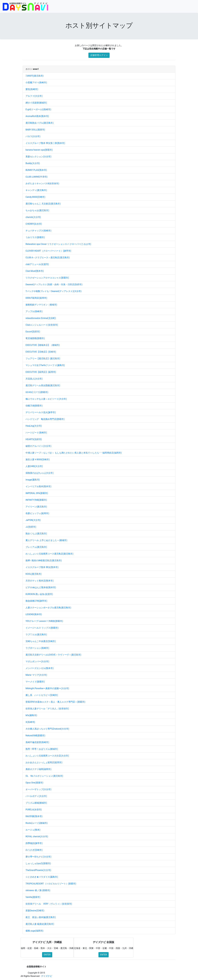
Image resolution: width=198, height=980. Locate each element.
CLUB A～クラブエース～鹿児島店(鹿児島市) (48, 258)
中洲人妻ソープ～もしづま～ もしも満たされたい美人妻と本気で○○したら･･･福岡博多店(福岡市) (74, 453)
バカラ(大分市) (33, 136)
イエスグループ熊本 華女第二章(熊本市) (45, 143)
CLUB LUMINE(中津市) (37, 177)
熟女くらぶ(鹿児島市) (36, 534)
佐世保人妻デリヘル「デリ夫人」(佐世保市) (47, 709)
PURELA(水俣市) (34, 810)
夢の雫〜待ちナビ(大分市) (38, 857)
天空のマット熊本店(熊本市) (40, 581)
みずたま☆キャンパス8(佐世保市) (42, 183)
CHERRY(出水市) (34, 224)
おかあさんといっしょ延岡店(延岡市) (44, 762)
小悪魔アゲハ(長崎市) (36, 83)
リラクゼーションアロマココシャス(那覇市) (47, 278)
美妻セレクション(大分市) (38, 157)
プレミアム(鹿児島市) (36, 547)
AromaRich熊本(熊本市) (37, 116)
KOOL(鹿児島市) (33, 574)
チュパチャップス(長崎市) (38, 231)
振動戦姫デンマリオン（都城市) (41, 305)
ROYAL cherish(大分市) (37, 836)
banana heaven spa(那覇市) (39, 150)
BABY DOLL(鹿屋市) (35, 130)
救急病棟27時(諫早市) (36, 601)
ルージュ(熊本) (33, 830)
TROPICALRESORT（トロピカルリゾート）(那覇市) (51, 884)
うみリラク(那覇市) (35, 237)
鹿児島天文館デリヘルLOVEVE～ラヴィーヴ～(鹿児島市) (53, 655)
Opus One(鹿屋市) (34, 783)
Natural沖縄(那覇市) (35, 736)
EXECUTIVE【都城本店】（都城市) (43, 345)
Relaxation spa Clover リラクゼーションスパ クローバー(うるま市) (58, 244)
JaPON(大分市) (33, 520)
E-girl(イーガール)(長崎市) (38, 109)
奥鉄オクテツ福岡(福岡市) (38, 769)
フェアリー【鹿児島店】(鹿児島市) (43, 359)
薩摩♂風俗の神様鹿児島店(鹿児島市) (44, 560)
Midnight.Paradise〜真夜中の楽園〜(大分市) (47, 688)
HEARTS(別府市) (34, 439)
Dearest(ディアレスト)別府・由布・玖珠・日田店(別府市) (54, 284)
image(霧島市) (33, 480)
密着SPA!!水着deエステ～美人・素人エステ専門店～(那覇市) (55, 702)
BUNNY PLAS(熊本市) (36, 170)
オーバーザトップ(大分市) (38, 789)
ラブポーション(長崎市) (37, 648)
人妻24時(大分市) (34, 466)
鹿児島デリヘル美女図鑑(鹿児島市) (43, 385)
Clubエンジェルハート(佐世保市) (42, 325)
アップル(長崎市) (34, 311)
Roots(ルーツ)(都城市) (37, 823)
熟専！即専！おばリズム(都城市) (42, 749)
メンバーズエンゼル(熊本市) (40, 668)
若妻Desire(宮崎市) (35, 911)
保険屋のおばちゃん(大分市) (40, 473)
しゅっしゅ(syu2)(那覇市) (38, 863)
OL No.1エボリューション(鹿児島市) (44, 776)
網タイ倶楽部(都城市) (36, 103)
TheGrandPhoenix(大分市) (38, 870)
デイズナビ (47, 976)
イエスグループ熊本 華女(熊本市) (42, 567)
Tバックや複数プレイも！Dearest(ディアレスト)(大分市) (54, 291)
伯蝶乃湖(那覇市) (34, 406)
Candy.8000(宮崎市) (35, 197)
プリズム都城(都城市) (36, 803)
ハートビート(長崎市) (36, 433)
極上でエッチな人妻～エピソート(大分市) (46, 399)
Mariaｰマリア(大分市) (36, 675)
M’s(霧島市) (31, 715)
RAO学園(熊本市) (34, 816)
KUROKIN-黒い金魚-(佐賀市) (39, 594)
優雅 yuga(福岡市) (34, 931)
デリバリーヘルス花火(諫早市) (41, 412)
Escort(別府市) (33, 332)
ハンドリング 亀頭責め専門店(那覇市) (45, 419)
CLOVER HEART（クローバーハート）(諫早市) (48, 251)
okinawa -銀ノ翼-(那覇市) (38, 890)
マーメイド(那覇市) (35, 682)
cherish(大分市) (33, 217)
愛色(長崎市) (32, 89)
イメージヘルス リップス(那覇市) (42, 628)
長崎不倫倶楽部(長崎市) (37, 742)
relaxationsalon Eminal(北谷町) (41, 318)
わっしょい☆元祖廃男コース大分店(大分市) (47, 756)
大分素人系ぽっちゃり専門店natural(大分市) (47, 729)
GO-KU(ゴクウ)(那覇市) (37, 392)
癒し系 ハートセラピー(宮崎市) (42, 695)
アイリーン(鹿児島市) (36, 507)
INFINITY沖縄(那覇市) (36, 500)
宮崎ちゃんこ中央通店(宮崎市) (41, 641)
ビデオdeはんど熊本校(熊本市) (41, 587)
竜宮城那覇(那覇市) (35, 338)
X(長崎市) (30, 722)
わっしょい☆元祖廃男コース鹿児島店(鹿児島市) (49, 554)
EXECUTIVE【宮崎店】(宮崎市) (41, 352)
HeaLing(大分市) (34, 426)
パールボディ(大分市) (36, 796)
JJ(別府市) (31, 527)
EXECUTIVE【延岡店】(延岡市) (41, 372)
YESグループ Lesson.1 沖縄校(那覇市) (44, 621)
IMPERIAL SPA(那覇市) (37, 493)
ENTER (47, 955)
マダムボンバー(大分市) (37, 661)
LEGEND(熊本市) (34, 614)
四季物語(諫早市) (34, 843)
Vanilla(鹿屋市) (33, 897)
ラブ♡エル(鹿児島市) (36, 635)
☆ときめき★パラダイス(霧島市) (42, 877)
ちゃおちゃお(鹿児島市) (37, 210)
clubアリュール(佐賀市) (37, 264)
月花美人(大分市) (34, 379)
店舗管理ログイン (99, 55)
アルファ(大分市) (34, 96)
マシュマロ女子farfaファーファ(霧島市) (45, 365)
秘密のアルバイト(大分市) (38, 446)
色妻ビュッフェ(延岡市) (37, 513)
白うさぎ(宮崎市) (34, 850)
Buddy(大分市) (33, 163)
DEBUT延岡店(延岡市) (36, 298)
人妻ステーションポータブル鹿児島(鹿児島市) (48, 608)
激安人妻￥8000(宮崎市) (38, 459)
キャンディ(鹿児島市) (36, 190)
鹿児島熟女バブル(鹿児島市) (40, 123)
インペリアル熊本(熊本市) (38, 486)
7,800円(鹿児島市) (35, 76)
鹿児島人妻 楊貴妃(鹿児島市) (40, 924)
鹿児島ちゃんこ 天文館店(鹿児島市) (43, 204)
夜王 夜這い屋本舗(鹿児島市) (41, 917)
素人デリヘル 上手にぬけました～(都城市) (46, 540)
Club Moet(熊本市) (35, 271)
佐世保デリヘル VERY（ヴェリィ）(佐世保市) (49, 904)
